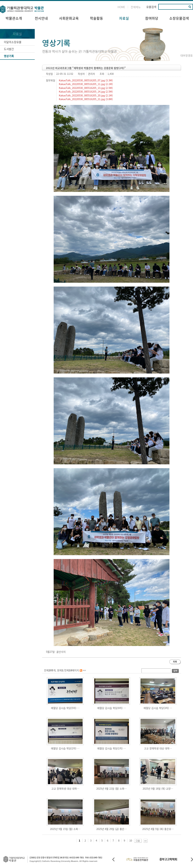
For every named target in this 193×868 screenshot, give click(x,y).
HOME (121, 7)
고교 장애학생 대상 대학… (158, 748)
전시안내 (41, 18)
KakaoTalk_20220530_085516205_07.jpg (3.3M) (85, 80)
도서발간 (9, 49)
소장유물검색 (179, 18)
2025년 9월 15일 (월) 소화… (65, 829)
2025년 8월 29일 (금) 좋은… (112, 829)
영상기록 (9, 56)
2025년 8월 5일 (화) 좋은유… (158, 829)
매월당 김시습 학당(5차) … (65, 708)
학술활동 (96, 18)
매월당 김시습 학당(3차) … (158, 708)
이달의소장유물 (13, 42)
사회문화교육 (69, 18)
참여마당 (152, 18)
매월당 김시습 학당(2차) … (65, 748)
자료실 (124, 18)
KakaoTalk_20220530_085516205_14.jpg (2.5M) (85, 91)
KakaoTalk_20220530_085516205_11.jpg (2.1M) (85, 84)
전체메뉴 (136, 7)
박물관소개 (14, 18)
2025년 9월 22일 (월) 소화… (112, 788)
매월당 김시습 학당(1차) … (112, 748)
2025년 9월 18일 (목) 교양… (158, 788)
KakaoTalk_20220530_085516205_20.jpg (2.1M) (85, 95)
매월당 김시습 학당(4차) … (112, 708)
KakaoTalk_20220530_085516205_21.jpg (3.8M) (85, 99)
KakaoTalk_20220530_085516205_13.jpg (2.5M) (85, 88)
